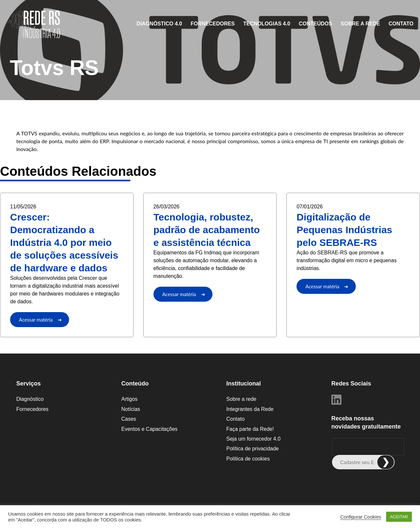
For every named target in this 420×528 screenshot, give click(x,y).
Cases (129, 419)
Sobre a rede (361, 24)
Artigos (129, 399)
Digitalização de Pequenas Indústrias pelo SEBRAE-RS (344, 230)
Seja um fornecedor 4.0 (253, 439)
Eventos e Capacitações (149, 429)
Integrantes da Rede (250, 409)
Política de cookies (248, 459)
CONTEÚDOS (315, 24)
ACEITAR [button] (399, 517)
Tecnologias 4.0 (267, 24)
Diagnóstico (30, 399)
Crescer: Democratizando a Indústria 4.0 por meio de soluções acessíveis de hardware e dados (64, 242)
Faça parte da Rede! (250, 429)
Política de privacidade (253, 449)
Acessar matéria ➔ (40, 320)
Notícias (131, 409)
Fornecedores (213, 24)
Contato (401, 24)
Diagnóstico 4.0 (159, 24)
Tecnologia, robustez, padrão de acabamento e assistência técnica (207, 230)
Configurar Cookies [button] (361, 517)
